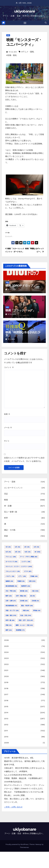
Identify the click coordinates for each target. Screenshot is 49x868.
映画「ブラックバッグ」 (20, 310)
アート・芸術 (10, 482)
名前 (7, 414)
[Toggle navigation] (25, 23)
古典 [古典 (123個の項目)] (32, 581)
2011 (6, 731)
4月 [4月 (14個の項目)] (36, 547)
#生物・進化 (12, 55)
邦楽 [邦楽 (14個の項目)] (9, 625)
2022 (6, 664)
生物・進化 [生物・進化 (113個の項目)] (11, 615)
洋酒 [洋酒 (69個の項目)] (26, 611)
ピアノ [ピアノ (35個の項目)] (22, 576)
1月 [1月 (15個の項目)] (8, 547)
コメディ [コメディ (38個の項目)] (26, 562)
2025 (6, 646)
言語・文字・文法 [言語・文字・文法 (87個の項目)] (26, 620)
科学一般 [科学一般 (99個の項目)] (10, 620)
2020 (6, 676)
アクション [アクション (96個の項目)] (11, 557)
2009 (6, 743)
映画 (8, 35)
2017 (6, 694)
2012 (6, 725)
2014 (6, 713)
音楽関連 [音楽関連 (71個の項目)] (20, 630)
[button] (46, 23)
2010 (6, 737)
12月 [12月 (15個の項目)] (28, 552)
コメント (9, 367)
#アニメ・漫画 (27, 52)
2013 (6, 719)
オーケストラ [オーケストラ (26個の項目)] (11, 562)
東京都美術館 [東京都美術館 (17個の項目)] (11, 606)
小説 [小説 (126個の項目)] (35, 591)
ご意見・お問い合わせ (13, 807)
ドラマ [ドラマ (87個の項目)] (28, 571)
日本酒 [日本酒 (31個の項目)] (35, 601)
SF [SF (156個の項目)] (37, 552)
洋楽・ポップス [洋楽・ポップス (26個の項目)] (12, 611)
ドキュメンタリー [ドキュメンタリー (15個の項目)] (13, 571)
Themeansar (24, 847)
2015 (6, 706)
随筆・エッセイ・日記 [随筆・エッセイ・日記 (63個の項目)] (24, 625)
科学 (6, 518)
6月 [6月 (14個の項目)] (18, 552)
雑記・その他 (10, 530)
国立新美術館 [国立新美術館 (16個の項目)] (11, 586)
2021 (6, 670)
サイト (7, 441)
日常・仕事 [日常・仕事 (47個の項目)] (11, 601)
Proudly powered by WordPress (17, 844)
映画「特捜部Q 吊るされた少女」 (23, 334)
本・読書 (8, 506)
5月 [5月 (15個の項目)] (8, 552)
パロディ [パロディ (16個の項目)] (10, 576)
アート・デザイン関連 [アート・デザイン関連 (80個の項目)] (29, 557)
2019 (6, 682)
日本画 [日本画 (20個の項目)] (24, 601)
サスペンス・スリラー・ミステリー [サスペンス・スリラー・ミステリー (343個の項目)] (19, 566)
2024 (6, 652)
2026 (6, 640)
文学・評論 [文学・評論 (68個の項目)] (21, 596)
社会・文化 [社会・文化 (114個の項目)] (26, 615)
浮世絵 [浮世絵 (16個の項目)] (37, 611)
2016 (6, 700)
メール (8, 428)
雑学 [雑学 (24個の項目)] (9, 630)
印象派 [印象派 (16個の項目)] (21, 581)
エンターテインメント (13, 488)
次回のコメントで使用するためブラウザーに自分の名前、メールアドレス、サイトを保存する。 (24, 459)
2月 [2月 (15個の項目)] (17, 547)
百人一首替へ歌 (11, 512)
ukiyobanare (24, 11)
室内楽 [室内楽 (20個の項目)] (24, 591)
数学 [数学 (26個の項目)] (9, 596)
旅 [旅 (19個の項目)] (33, 596)
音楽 (6, 536)
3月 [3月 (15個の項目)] (27, 547)
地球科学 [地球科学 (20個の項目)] (26, 586)
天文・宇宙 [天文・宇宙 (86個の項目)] (11, 591)
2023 (6, 658)
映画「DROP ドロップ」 (21, 286)
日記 (6, 494)
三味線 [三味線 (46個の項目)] (34, 576)
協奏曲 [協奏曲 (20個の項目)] (9, 581)
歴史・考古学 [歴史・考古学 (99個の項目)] (27, 606)
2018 (6, 688)
